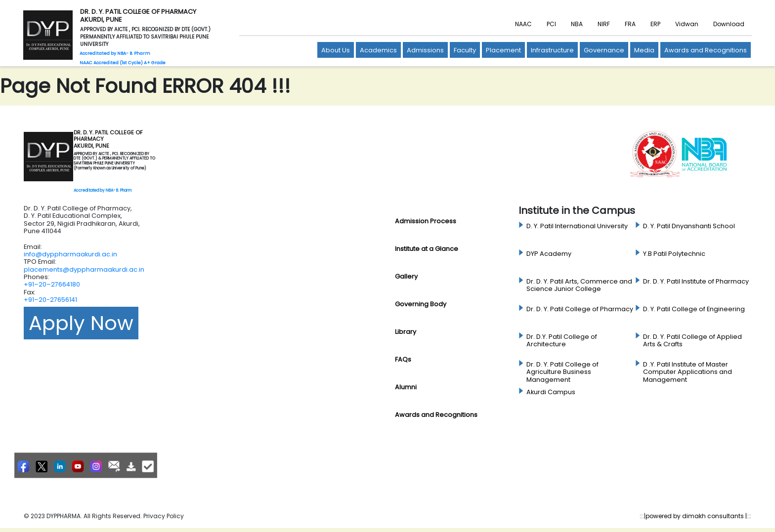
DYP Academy (549, 254)
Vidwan (687, 24)
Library (406, 332)
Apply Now (81, 323)
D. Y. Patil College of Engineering (694, 309)
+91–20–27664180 (52, 284)
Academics (378, 50)
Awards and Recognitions (706, 50)
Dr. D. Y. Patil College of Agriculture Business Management (562, 372)
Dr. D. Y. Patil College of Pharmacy (580, 309)
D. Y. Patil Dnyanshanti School (689, 226)
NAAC (523, 24)
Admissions (425, 50)
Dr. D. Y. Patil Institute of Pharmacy (696, 282)
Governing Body (421, 304)
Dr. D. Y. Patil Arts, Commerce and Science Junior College (579, 285)
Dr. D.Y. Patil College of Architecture (562, 341)
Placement (503, 50)
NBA (577, 24)
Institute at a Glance (427, 249)
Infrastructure (552, 50)
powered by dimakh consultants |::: (698, 516)
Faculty (465, 50)
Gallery (406, 276)
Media (644, 50)
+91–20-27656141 (50, 300)
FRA (630, 24)
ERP (655, 24)
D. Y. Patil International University (577, 226)
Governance (604, 50)
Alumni (406, 387)
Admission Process (426, 221)
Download (729, 24)
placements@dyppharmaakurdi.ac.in (84, 269)
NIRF (604, 24)
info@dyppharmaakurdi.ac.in (70, 254)
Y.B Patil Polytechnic (674, 254)
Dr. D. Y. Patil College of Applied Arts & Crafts (692, 341)
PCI (551, 24)
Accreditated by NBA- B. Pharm (103, 190)
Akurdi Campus (551, 392)
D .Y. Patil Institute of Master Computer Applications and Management (688, 372)
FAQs (403, 359)
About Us (336, 50)
